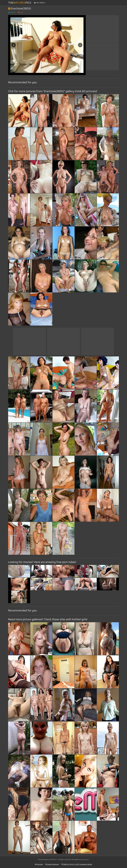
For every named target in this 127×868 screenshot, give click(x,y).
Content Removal (52, 864)
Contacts (39, 864)
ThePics (20, 3)
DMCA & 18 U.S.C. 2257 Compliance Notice (77, 864)
